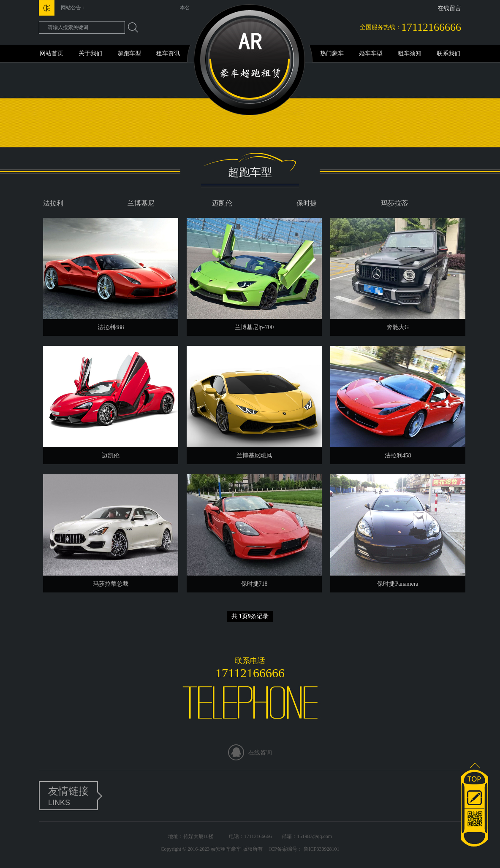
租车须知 (410, 53)
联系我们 (448, 53)
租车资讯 (168, 53)
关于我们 (90, 53)
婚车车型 (371, 53)
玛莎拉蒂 (394, 203)
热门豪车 (332, 53)
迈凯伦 (222, 203)
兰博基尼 (141, 203)
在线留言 (449, 8)
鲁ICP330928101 (321, 849)
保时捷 (307, 203)
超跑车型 (129, 53)
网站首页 (52, 53)
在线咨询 (260, 753)
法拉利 (53, 203)
